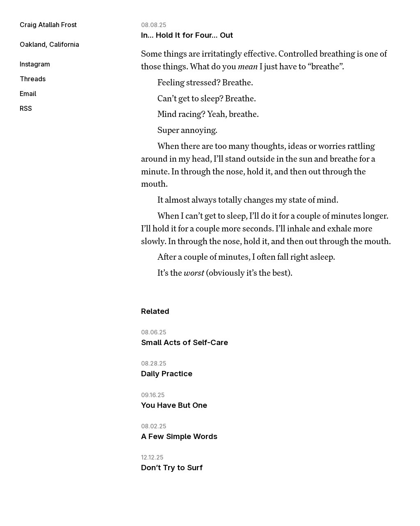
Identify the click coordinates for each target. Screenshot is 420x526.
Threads (33, 79)
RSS (26, 108)
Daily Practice (167, 374)
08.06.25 (154, 332)
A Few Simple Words (179, 436)
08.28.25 (154, 363)
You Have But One (174, 405)
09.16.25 (153, 395)
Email (28, 94)
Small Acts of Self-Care (185, 342)
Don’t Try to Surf (172, 468)
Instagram (35, 64)
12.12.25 (152, 457)
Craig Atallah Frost (48, 25)
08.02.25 (154, 426)
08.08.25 (154, 25)
